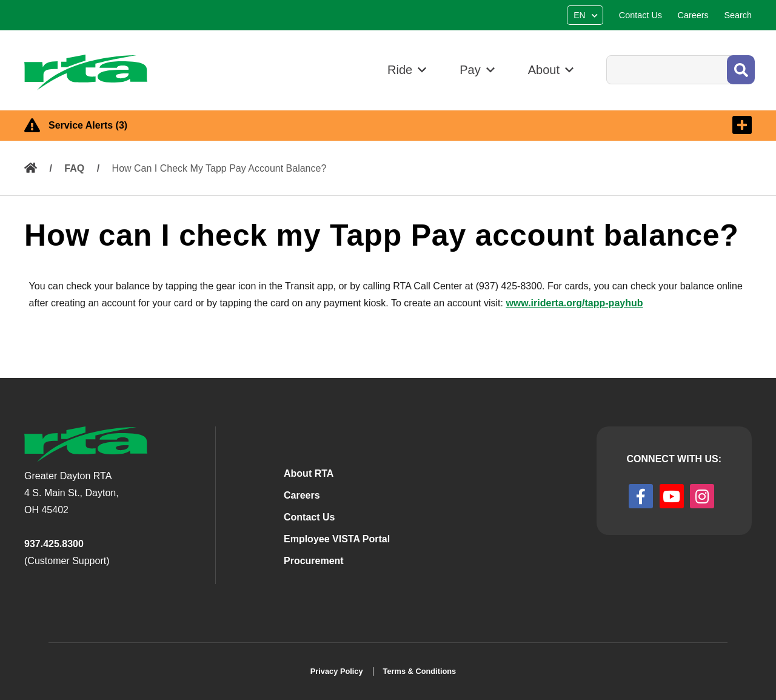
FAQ (74, 168)
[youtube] (672, 496)
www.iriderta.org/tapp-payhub (574, 303)
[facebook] (641, 496)
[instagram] (702, 496)
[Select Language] (587, 15)
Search (606, 55)
